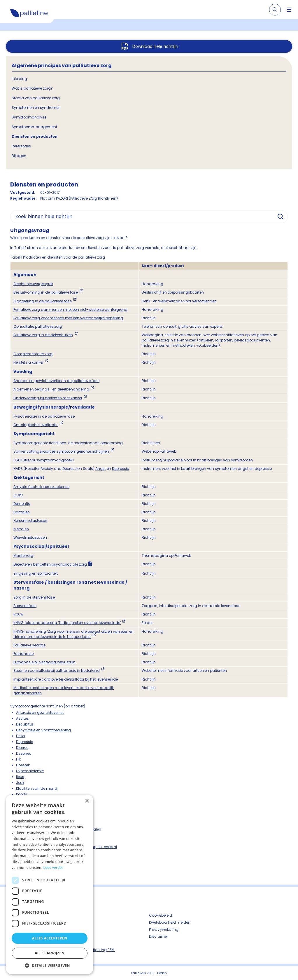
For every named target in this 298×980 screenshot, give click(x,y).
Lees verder (54, 867)
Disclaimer (158, 936)
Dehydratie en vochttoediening (43, 730)
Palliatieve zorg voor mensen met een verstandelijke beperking (68, 318)
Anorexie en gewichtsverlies (40, 713)
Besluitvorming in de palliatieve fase (46, 292)
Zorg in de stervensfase (34, 597)
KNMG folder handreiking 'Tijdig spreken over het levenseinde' (67, 623)
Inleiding (19, 79)
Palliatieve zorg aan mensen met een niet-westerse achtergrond (70, 309)
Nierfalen (21, 529)
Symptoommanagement (34, 127)
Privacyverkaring (164, 929)
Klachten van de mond (37, 788)
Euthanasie (23, 654)
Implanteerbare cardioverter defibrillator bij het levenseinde (66, 679)
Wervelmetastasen (30, 537)
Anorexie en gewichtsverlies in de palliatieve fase (56, 381)
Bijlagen (19, 156)
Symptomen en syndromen (36, 108)
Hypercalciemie (30, 771)
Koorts (22, 794)
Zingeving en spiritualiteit (36, 573)
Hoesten (23, 765)
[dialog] (50, 884)
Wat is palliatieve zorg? (32, 88)
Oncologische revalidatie (36, 425)
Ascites (22, 718)
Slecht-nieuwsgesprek (33, 284)
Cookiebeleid (161, 915)
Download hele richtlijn (155, 46)
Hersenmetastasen (30, 520)
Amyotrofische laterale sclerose (41, 487)
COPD (18, 495)
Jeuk (20, 783)
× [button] (87, 801)
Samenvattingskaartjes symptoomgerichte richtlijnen (61, 451)
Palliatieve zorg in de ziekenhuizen (43, 335)
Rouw (18, 614)
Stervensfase (25, 606)
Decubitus (25, 724)
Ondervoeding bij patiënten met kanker (48, 398)
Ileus (20, 777)
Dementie (22, 504)
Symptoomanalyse (29, 117)
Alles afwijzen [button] (50, 953)
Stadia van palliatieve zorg (36, 98)
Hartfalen (22, 512)
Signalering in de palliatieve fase (43, 301)
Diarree (22, 748)
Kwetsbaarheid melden (170, 922)
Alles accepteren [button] (50, 938)
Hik (19, 759)
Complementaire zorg (33, 354)
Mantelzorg (23, 556)
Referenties (21, 146)
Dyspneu (24, 753)
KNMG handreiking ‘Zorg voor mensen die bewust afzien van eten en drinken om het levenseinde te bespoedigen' (73, 634)
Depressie (120, 469)
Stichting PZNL (103, 950)
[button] (50, 965)
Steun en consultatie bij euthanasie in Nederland (57, 671)
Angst (101, 469)
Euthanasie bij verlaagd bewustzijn (44, 662)
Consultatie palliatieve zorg (38, 326)
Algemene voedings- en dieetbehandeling (51, 389)
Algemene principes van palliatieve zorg (62, 66)
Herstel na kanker (28, 362)
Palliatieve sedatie (29, 645)
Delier (21, 736)
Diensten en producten (35, 136)
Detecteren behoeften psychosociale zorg (50, 564)
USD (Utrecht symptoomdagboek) (44, 460)
